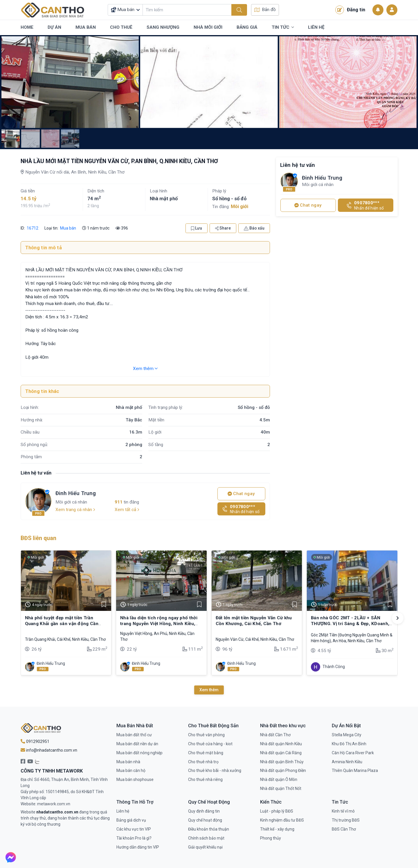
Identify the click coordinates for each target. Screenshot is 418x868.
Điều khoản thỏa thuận (209, 829)
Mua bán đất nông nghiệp (139, 753)
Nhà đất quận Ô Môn (279, 779)
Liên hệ (123, 811)
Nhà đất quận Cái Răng (281, 753)
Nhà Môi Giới (208, 27)
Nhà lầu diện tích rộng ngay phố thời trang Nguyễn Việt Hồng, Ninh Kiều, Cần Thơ (159, 624)
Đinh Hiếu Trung (76, 493)
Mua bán (68, 228)
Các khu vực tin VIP (134, 829)
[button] (398, 618)
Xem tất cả (127, 510)
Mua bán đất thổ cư (134, 735)
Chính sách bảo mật (206, 838)
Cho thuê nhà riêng (205, 779)
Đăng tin (350, 10)
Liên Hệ (316, 27)
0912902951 (35, 741)
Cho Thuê (121, 27)
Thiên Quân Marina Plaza (355, 770)
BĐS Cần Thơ (344, 829)
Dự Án (54, 27)
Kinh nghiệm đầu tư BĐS (282, 820)
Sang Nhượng (163, 27)
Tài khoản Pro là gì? (134, 838)
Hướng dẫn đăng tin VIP (138, 847)
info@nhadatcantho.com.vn (49, 750)
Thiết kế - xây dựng (277, 829)
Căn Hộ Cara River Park (353, 753)
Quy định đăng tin (204, 811)
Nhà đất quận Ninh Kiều (281, 744)
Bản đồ (265, 10)
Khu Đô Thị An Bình (349, 744)
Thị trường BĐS (346, 820)
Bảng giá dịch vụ (131, 820)
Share (223, 228)
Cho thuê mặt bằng (206, 753)
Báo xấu (254, 228)
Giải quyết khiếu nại (205, 847)
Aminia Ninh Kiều (347, 762)
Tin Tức (283, 28)
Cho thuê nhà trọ (203, 762)
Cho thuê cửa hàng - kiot (210, 744)
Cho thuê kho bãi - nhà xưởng (215, 770)
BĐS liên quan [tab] (38, 538)
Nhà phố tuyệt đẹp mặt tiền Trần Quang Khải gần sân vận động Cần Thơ (62, 624)
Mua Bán (86, 27)
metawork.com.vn (54, 804)
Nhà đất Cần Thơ (275, 735)
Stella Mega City (347, 735)
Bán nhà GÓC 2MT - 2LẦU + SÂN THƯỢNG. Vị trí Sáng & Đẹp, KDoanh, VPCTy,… (350, 624)
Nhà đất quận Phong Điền (283, 770)
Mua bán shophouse (135, 779)
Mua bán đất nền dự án (137, 744)
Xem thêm (145, 369)
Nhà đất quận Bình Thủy (282, 762)
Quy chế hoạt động (205, 820)
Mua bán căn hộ (131, 770)
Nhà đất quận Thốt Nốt (281, 788)
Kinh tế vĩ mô (343, 811)
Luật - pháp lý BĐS (277, 811)
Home (27, 27)
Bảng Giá (247, 27)
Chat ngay (241, 494)
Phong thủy (271, 838)
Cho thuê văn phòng (206, 735)
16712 (32, 228)
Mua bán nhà (128, 762)
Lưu (197, 228)
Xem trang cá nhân (75, 510)
